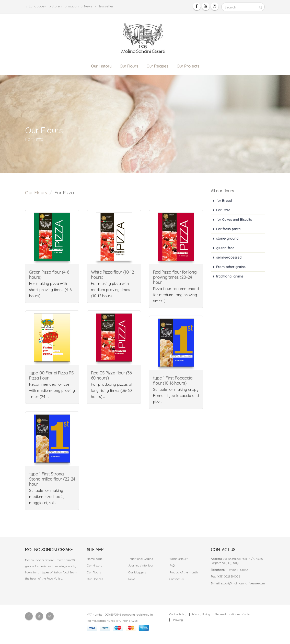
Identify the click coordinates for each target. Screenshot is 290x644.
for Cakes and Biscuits (234, 219)
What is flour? (179, 559)
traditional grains (230, 276)
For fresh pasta (228, 229)
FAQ (172, 565)
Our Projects (188, 66)
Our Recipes (157, 66)
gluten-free (225, 248)
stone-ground (227, 238)
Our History (101, 66)
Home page (95, 559)
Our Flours (129, 66)
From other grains (231, 267)
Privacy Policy (201, 614)
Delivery (177, 620)
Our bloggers (137, 572)
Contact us (176, 579)
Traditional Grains (141, 559)
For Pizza (223, 210)
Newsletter (104, 6)
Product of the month (184, 572)
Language (36, 6)
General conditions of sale (232, 614)
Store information (64, 6)
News (87, 6)
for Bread (224, 201)
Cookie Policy (178, 614)
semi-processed (229, 257)
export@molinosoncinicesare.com (243, 583)
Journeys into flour (141, 565)
